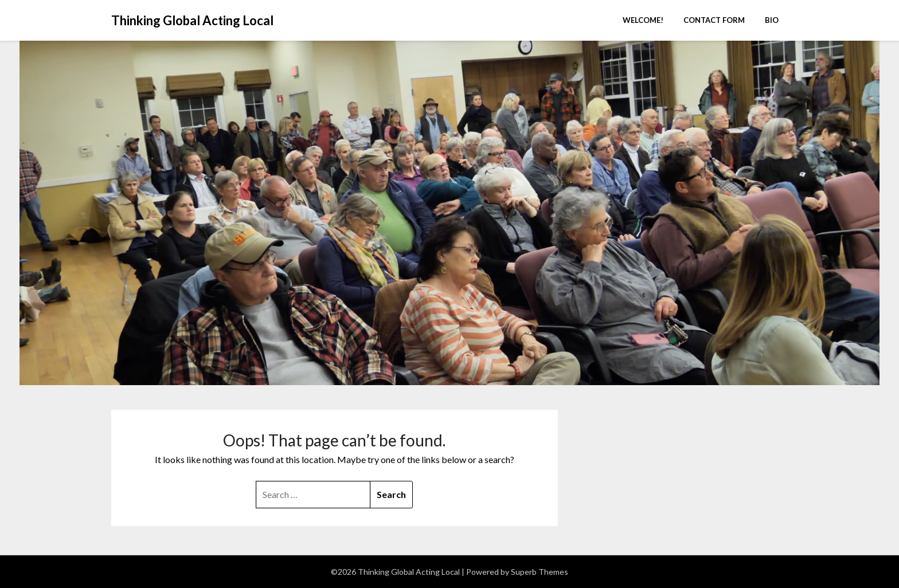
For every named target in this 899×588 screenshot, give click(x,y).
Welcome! (643, 20)
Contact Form (714, 20)
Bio (772, 20)
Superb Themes (540, 572)
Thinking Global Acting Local (192, 20)
